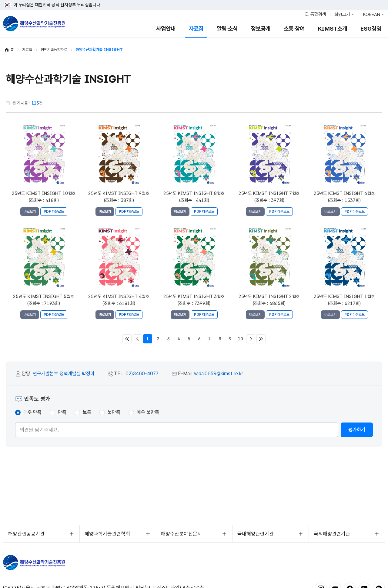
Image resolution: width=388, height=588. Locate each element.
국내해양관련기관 (256, 534)
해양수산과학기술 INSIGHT (99, 50)
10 (240, 339)
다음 (251, 339)
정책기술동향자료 (54, 50)
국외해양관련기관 (332, 534)
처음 (127, 339)
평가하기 (357, 430)
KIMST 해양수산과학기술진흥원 (34, 563)
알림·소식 (227, 29)
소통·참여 (294, 29)
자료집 (196, 29)
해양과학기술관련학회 (107, 534)
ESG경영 (371, 29)
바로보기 (30, 212)
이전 (137, 339)
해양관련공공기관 (26, 534)
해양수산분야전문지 (181, 534)
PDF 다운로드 (54, 212)
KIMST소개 (333, 29)
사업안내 (166, 29)
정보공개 (261, 29)
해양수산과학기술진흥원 (34, 24)
